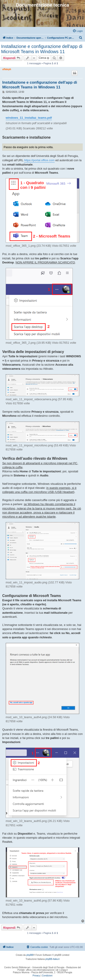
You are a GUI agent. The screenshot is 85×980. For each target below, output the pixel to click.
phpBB (30, 955)
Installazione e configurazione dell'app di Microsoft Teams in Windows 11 (42, 49)
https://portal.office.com (39, 160)
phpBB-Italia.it (52, 959)
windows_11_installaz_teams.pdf (29, 118)
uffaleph (7, 69)
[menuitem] (78, 31)
